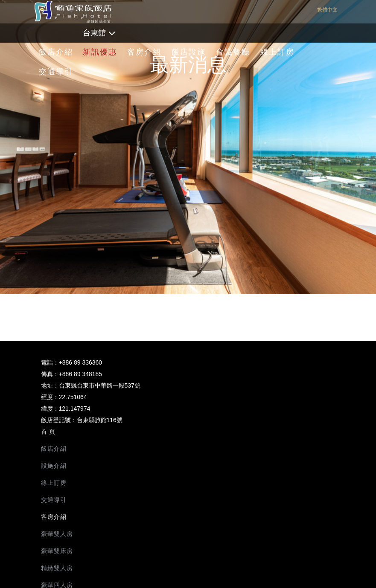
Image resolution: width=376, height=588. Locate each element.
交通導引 (56, 72)
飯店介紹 (56, 52)
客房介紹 (144, 52)
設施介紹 (54, 466)
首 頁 (48, 432)
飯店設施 (189, 52)
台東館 (94, 33)
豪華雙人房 (57, 534)
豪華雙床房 (57, 551)
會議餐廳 (233, 52)
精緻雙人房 (57, 568)
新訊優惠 (100, 52)
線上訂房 (277, 52)
